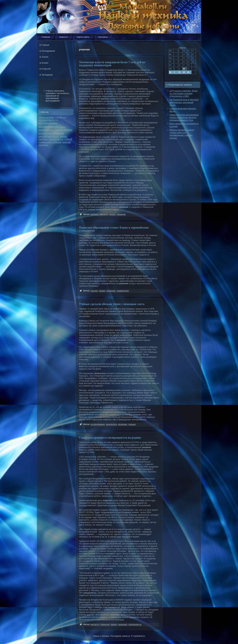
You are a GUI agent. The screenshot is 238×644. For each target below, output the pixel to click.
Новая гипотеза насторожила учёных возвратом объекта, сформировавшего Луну (184, 118)
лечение (62, 127)
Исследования (48, 51)
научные (44, 130)
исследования (98, 424)
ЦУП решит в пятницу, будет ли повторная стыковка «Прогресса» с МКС (184, 94)
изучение (43, 120)
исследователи (49, 126)
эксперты (43, 145)
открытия (107, 500)
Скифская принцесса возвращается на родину (110, 438)
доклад (59, 117)
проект (68, 130)
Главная (46, 37)
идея (64, 118)
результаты (45, 133)
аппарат (50, 117)
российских (45, 136)
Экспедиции (47, 75)
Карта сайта (83, 37)
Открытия (46, 69)
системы (43, 139)
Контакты (103, 37)
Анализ (45, 57)
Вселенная (42, 118)
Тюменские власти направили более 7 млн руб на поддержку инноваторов (112, 64)
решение (58, 133)
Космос (45, 63)
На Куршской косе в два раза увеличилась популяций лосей (184, 102)
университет (45, 142)
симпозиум (55, 137)
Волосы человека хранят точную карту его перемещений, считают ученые (182, 134)
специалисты (56, 139)
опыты (52, 130)
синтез (63, 136)
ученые (57, 142)
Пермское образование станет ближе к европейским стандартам (114, 229)
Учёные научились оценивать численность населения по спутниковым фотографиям (57, 96)
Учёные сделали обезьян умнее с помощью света (112, 304)
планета (59, 130)
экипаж (67, 142)
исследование (48, 123)
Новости (63, 37)
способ (68, 139)
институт (53, 120)
